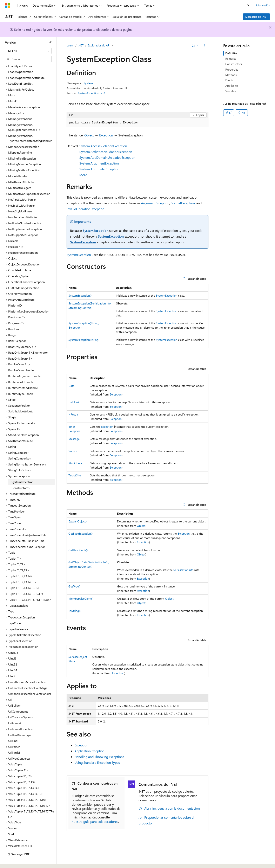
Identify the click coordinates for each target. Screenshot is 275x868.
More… (84, 175)
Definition (232, 53)
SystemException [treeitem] (22, 471)
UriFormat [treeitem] (15, 712)
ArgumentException (155, 203)
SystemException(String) (84, 340)
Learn (70, 45)
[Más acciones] (205, 46)
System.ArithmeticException (99, 169)
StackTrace (75, 463)
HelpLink (74, 402)
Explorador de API (99, 45)
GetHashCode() (78, 550)
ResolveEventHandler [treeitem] (21, 359)
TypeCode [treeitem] (14, 612)
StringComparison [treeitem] (20, 447)
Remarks (231, 59)
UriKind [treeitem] (13, 729)
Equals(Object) (78, 521)
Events (229, 80)
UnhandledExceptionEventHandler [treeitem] (30, 682)
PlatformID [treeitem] (15, 294)
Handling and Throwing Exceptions (99, 757)
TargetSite (75, 475)
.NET (81, 45)
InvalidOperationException (85, 209)
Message (74, 439)
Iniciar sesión (262, 5)
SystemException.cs (90, 93)
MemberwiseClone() (81, 599)
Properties (232, 69)
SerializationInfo (183, 570)
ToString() (75, 611)
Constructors (234, 64)
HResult (73, 414)
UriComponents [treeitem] (18, 700)
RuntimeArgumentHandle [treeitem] (24, 365)
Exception (106, 135)
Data (71, 386)
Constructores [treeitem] (21, 477)
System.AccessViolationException (103, 146)
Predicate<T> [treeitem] (17, 306)
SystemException (96, 230)
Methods (231, 75)
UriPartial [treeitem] (14, 741)
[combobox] (28, 51)
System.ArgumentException (99, 163)
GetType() (74, 586)
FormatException (183, 203)
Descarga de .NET (257, 17)
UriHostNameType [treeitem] (20, 724)
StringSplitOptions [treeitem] (20, 459)
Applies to (232, 86)
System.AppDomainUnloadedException (107, 157)
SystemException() (80, 295)
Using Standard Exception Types (97, 762)
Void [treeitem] (11, 823)
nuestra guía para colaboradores (95, 821)
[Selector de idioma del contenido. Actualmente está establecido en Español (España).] (20, 861)
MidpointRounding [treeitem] (20, 141)
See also (230, 91)
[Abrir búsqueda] (248, 6)
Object (89, 135)
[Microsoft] (8, 6)
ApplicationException (89, 751)
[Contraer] (51, 42)
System (88, 83)
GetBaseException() (81, 533)
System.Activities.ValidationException (106, 152)
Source (73, 451)
